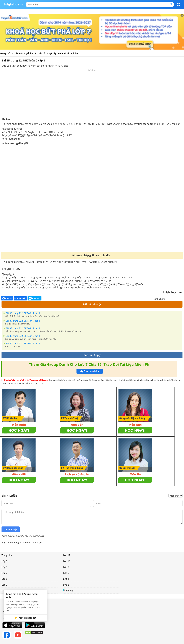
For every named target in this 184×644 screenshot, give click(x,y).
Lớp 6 (66, 573)
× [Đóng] (43, 593)
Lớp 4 (66, 579)
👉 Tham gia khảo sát (25, 618)
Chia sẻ (7, 298)
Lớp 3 (4, 585)
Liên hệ (6, 606)
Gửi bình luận (11, 529)
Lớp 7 (4, 573)
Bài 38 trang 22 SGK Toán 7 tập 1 (23, 328)
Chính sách (8, 612)
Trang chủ (7, 555)
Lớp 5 (4, 579)
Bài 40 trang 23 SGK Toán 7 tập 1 (23, 343)
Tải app (68, 590)
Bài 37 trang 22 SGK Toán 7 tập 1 (23, 321)
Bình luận (20, 298)
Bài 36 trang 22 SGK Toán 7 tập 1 (23, 313)
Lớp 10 (67, 561)
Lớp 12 (67, 555)
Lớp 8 (66, 567)
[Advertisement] (92, 95)
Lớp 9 (4, 567)
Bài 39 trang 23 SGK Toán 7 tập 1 (23, 336)
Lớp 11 (5, 561)
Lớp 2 (66, 585)
